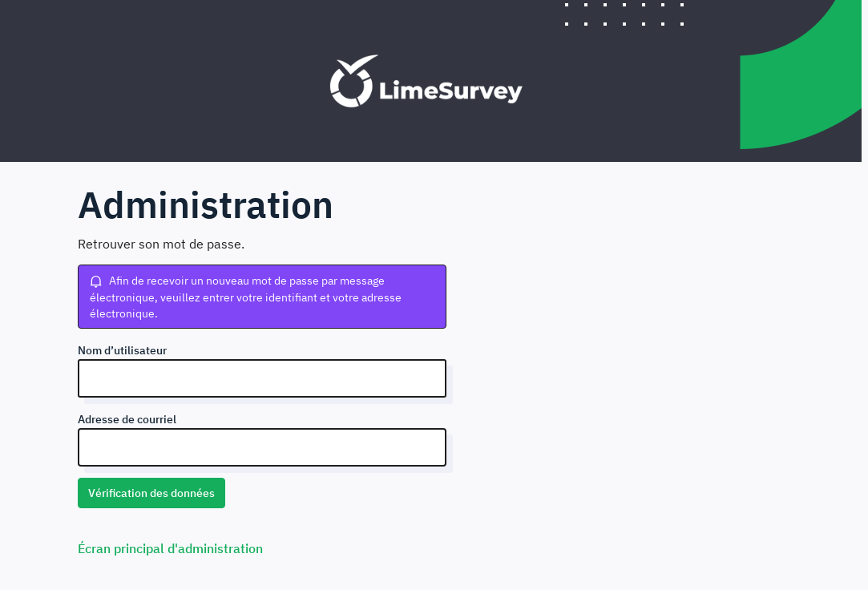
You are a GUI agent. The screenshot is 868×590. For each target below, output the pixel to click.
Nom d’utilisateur (122, 350)
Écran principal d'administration (170, 548)
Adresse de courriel (127, 419)
